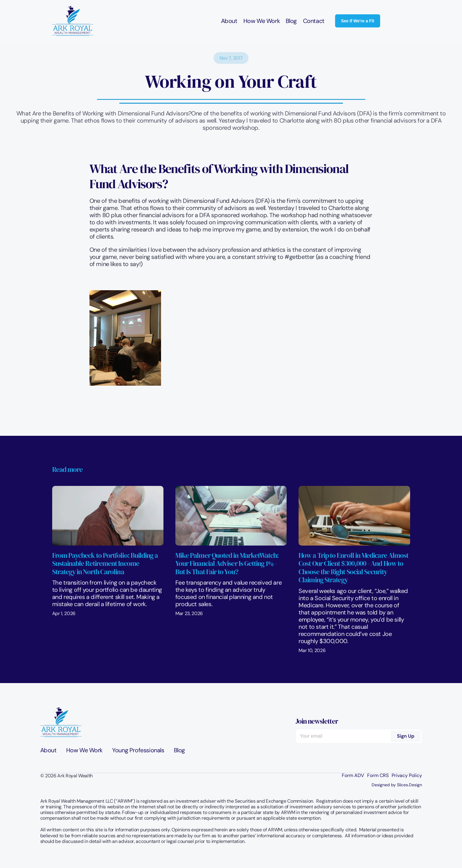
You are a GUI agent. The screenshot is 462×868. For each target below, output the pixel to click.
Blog (291, 21)
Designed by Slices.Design (397, 785)
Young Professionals (138, 750)
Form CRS (378, 776)
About (229, 21)
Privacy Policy (407, 776)
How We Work (261, 21)
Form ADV (353, 776)
